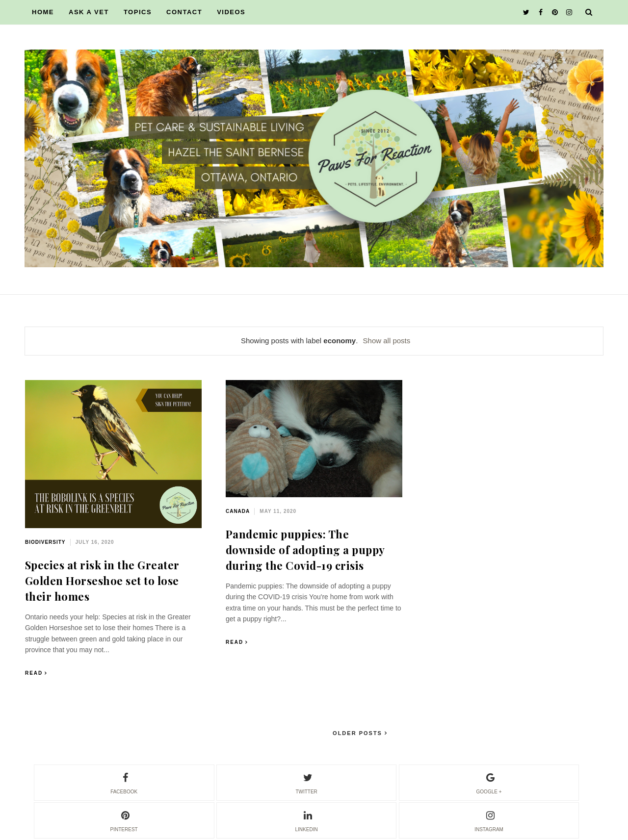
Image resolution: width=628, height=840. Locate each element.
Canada (238, 511)
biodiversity (45, 542)
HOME (43, 12)
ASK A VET (89, 12)
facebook (124, 782)
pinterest (124, 820)
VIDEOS (231, 12)
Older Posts (359, 733)
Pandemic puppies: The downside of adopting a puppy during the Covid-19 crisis (305, 550)
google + (489, 782)
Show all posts (387, 341)
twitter (306, 782)
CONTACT (184, 12)
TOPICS (138, 12)
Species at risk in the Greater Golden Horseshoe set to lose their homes (102, 581)
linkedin (307, 820)
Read (34, 673)
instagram (489, 820)
